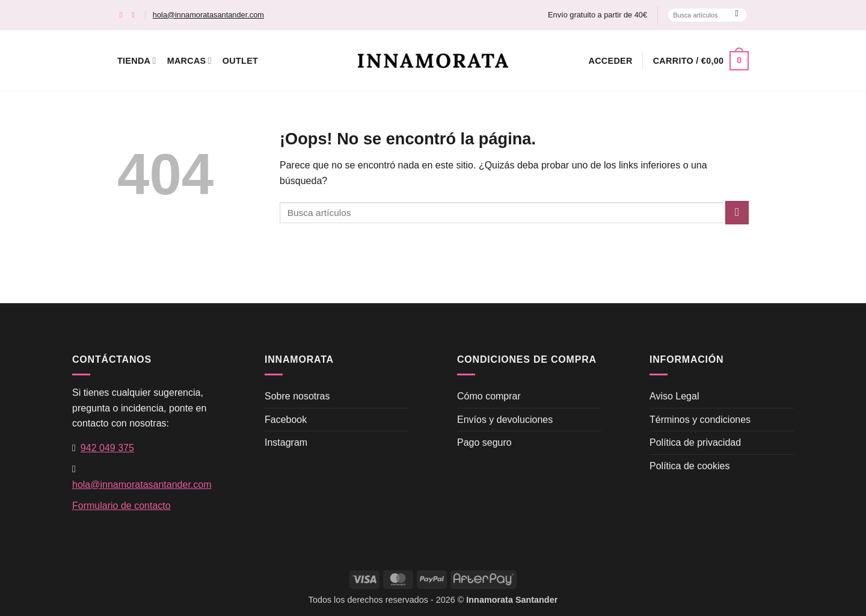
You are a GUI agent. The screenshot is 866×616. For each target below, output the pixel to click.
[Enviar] (737, 15)
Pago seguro (484, 442)
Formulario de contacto (121, 506)
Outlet (240, 61)
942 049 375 (107, 448)
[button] (611, 61)
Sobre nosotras (297, 396)
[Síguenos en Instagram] (136, 15)
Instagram (286, 442)
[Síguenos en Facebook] (124, 15)
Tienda (137, 60)
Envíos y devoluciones (505, 420)
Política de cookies (689, 466)
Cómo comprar (489, 396)
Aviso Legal (674, 396)
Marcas (189, 60)
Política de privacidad (695, 442)
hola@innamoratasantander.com (208, 15)
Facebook (286, 420)
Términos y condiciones (700, 420)
